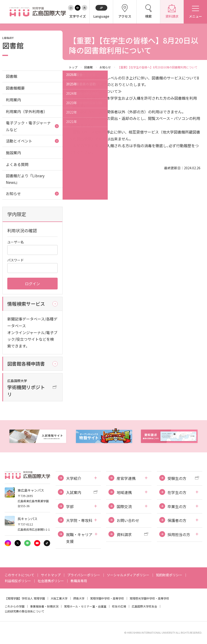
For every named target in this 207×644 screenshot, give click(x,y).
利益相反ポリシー (18, 581)
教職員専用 (79, 581)
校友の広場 (119, 606)
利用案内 (13, 100)
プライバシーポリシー (84, 575)
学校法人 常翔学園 (33, 598)
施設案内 (13, 153)
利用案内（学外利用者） (27, 111)
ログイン (32, 284)
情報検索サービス (26, 304)
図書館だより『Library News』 (25, 179)
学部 (70, 506)
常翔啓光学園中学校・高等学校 (149, 598)
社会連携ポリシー (51, 581)
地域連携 (124, 492)
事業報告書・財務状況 (44, 606)
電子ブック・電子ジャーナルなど (28, 126)
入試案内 (74, 492)
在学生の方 (177, 492)
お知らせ (105, 67)
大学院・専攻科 (79, 520)
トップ (73, 67)
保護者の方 (177, 520)
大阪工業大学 (59, 598)
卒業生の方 (177, 506)
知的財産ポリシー (169, 575)
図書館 (88, 67)
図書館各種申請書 (26, 364)
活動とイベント (19, 141)
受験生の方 (177, 478)
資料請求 (124, 534)
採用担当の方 (179, 534)
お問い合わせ (128, 520)
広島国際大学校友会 (144, 606)
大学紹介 (74, 478)
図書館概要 (15, 88)
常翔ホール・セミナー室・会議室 (85, 606)
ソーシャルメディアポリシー (128, 575)
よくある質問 (17, 164)
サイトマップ (51, 575)
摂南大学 (79, 598)
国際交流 (124, 506)
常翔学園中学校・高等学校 (107, 598)
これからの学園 (15, 606)
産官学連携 (126, 478)
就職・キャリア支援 (79, 538)
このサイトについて (20, 575)
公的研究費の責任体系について (24, 611)
